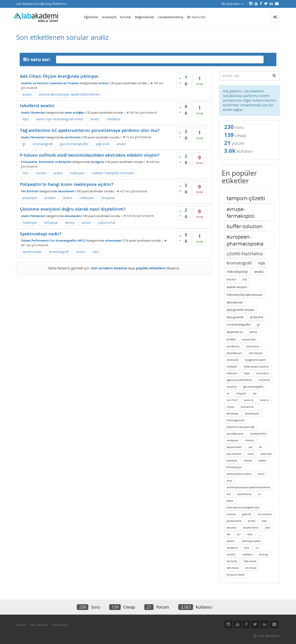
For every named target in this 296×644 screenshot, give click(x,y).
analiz (27, 94)
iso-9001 (231, 554)
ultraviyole (233, 360)
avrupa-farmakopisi (241, 212)
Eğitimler (91, 17)
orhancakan (113, 241)
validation (232, 548)
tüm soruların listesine (109, 268)
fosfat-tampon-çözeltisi (256, 367)
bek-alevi (232, 528)
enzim (261, 474)
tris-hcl (231, 279)
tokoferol (114, 119)
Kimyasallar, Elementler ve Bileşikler (46, 162)
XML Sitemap (39, 625)
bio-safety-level (235, 434)
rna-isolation (265, 514)
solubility (232, 387)
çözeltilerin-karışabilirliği (240, 427)
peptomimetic (234, 447)
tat (260, 447)
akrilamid (232, 561)
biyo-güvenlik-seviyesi (241, 310)
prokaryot (232, 460)
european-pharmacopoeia (245, 240)
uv (259, 494)
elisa (229, 481)
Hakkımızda (59, 625)
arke (264, 521)
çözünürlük (107, 222)
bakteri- (231, 541)
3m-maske (251, 568)
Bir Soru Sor (196, 17)
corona (230, 407)
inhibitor (250, 440)
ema (247, 548)
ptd (250, 447)
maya (247, 373)
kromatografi (43, 144)
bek (229, 534)
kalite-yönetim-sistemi (239, 474)
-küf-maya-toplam (251, 541)
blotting (263, 554)
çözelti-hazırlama (245, 254)
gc (24, 144)
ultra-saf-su (262, 373)
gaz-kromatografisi (74, 144)
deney (70, 222)
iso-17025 (232, 400)
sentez (41, 173)
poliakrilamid (234, 521)
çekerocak (266, 454)
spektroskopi (32, 252)
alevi (268, 528)
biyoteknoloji (244, 494)
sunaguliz (97, 162)
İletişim (21, 625)
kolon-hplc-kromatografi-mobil (60, 119)
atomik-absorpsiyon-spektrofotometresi (69, 94)
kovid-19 (249, 400)
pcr (239, 534)
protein (50, 198)
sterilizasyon (256, 353)
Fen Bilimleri (30, 191)
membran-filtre (258, 434)
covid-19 (264, 400)
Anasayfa (109, 17)
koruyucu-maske (236, 575)
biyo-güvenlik (235, 317)
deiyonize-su (235, 332)
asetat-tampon (237, 287)
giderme (247, 514)
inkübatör (232, 367)
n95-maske (233, 568)
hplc (26, 119)
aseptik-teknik (251, 528)
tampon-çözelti (246, 198)
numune (231, 514)
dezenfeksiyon (234, 353)
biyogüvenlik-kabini (255, 360)
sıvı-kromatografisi (239, 325)
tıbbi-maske (250, 561)
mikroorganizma (236, 420)
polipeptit (30, 198)
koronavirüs (247, 407)
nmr (26, 173)
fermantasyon (234, 467)
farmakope (233, 414)
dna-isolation (234, 454)
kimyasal (108, 198)
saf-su (253, 332)
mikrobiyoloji (237, 271)
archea (251, 521)
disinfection (233, 346)
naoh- (250, 534)
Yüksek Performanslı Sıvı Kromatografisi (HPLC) (54, 241)
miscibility (264, 380)
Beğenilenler (145, 17)
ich (257, 548)
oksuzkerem (66, 191)
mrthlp (103, 83)
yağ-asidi (103, 144)
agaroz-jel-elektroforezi (239, 380)
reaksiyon (77, 173)
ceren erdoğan (74, 113)
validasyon (233, 440)
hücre (251, 454)
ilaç (254, 393)
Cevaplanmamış (171, 17)
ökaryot (248, 460)
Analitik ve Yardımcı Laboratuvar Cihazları (50, 83)
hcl (228, 393)
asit (229, 494)
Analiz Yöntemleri (33, 113)
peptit (230, 501)
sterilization (253, 346)
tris (245, 279)
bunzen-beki (249, 339)
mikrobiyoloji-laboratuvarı (245, 295)
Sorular (126, 17)
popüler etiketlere (150, 268)
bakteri (262, 460)
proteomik (257, 317)
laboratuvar (235, 302)
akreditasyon (252, 414)
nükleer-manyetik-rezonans (113, 173)
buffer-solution (245, 226)
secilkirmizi (72, 137)
